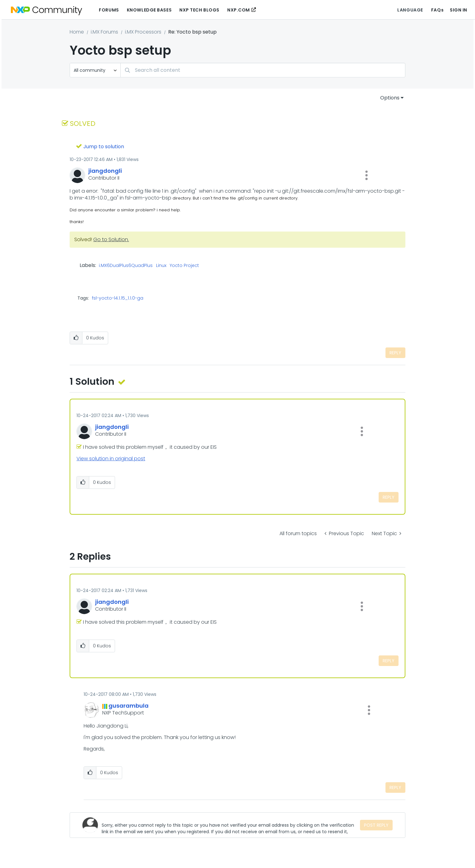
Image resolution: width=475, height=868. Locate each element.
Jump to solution (104, 147)
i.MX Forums (104, 32)
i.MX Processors (143, 32)
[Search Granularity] (95, 70)
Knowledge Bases (149, 10)
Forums (109, 10)
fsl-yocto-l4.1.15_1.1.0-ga (118, 298)
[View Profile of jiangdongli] (105, 171)
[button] (367, 175)
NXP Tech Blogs (199, 10)
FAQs (437, 10)
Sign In (459, 10)
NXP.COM (239, 10)
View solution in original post (111, 459)
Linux (161, 266)
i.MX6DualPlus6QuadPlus (126, 266)
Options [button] (390, 98)
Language (410, 10)
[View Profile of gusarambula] (129, 706)
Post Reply (376, 825)
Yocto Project (184, 266)
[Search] (263, 70)
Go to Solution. (111, 239)
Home (77, 32)
